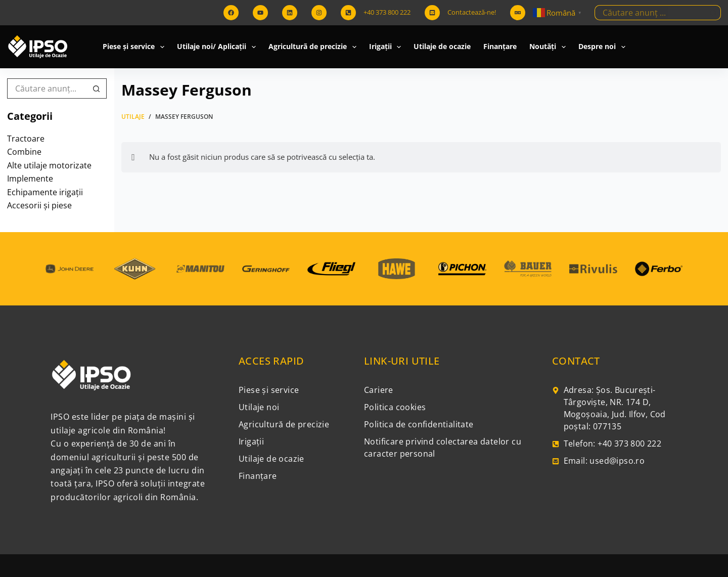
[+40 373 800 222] (348, 13)
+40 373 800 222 (387, 12)
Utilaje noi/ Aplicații (218, 47)
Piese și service (135, 47)
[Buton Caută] (713, 13)
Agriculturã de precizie (314, 47)
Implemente (30, 179)
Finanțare (500, 46)
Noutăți (550, 47)
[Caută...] (650, 13)
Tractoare (26, 139)
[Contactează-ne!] (432, 13)
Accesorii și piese (39, 205)
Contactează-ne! (472, 12)
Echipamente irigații (45, 192)
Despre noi (604, 47)
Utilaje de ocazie (442, 46)
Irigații (387, 47)
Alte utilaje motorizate (49, 165)
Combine (24, 152)
